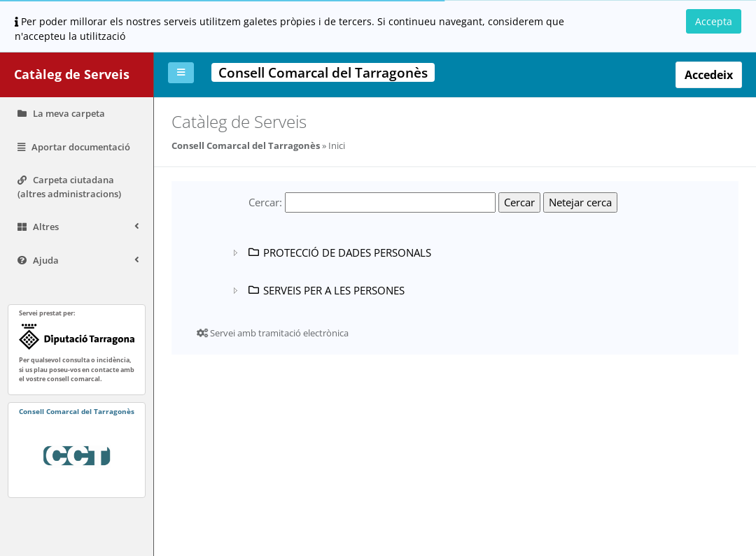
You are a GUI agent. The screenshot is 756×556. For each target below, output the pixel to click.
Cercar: (266, 202)
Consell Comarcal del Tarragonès (246, 145)
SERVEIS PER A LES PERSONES (325, 290)
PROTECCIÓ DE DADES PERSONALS (339, 252)
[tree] (411, 271)
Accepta (714, 21)
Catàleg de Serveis (72, 74)
